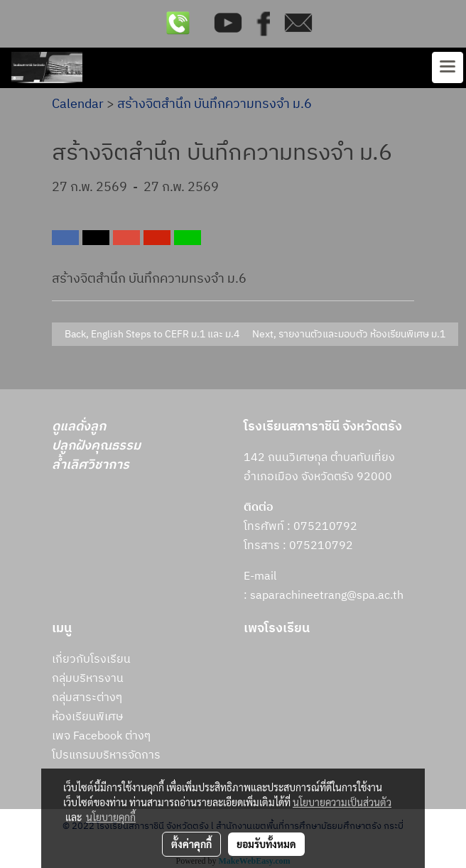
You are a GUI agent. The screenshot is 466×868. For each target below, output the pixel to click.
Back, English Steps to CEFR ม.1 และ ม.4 (150, 334)
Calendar (78, 104)
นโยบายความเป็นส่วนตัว (342, 802)
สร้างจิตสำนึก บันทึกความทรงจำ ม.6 (215, 104)
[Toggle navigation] (448, 67)
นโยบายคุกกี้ (111, 817)
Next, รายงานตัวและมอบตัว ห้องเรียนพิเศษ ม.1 (351, 334)
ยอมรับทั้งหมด (266, 844)
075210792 (321, 546)
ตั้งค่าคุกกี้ (191, 844)
